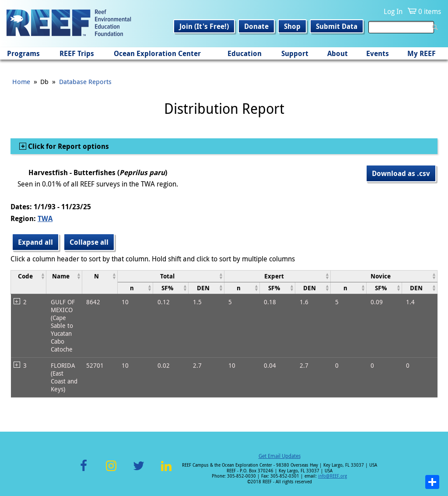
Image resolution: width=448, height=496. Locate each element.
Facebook (84, 471)
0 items (430, 11)
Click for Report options (68, 146)
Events (378, 53)
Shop (292, 26)
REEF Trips (77, 53)
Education (245, 53)
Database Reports (85, 81)
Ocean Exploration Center (157, 53)
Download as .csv (401, 173)
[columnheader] (29, 282)
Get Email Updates (280, 456)
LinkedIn (166, 471)
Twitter (139, 471)
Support (295, 53)
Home (21, 81)
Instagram (111, 471)
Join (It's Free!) (204, 26)
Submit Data (337, 26)
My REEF (422, 53)
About (338, 53)
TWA (45, 218)
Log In (393, 11)
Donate (256, 26)
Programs (23, 53)
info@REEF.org (332, 476)
